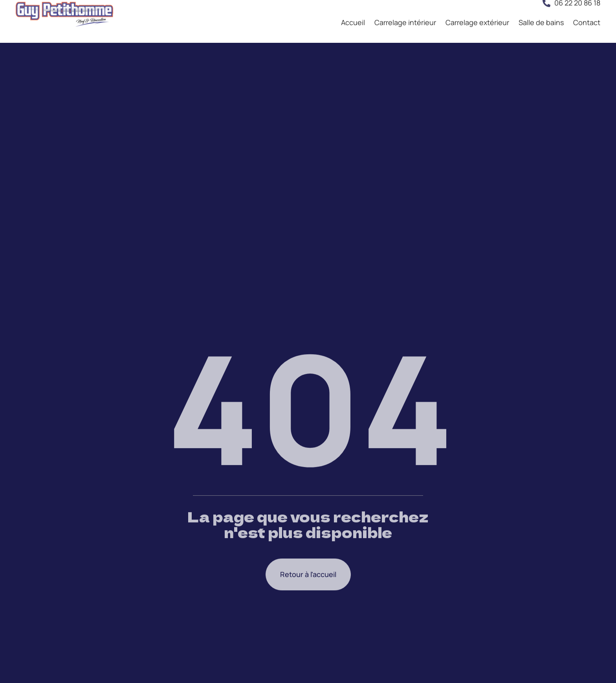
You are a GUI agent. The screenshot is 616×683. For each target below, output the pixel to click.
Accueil (353, 14)
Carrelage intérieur (405, 14)
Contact (587, 14)
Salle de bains (541, 14)
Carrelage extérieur (477, 14)
